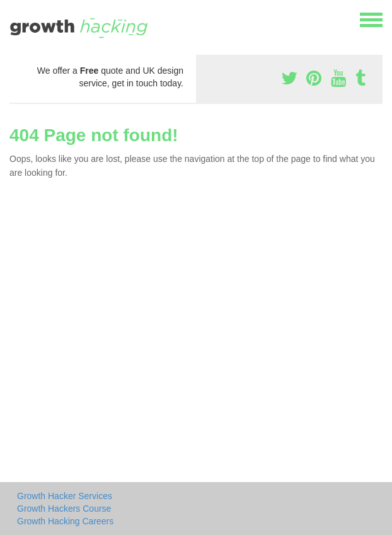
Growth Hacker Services (65, 496)
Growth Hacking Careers (65, 521)
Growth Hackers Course (64, 509)
